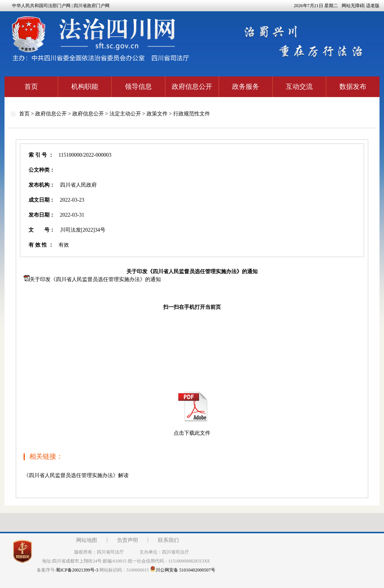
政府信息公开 (192, 87)
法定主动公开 (125, 114)
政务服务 (246, 87)
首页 (31, 87)
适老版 (373, 6)
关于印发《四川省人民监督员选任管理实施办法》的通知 (95, 279)
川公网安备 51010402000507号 (183, 570)
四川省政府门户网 (91, 6)
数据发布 (353, 87)
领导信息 (138, 87)
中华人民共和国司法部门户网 (41, 6)
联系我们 (168, 540)
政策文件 (157, 114)
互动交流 (299, 87)
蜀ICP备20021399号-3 (77, 570)
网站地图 (87, 540)
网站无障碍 (353, 6)
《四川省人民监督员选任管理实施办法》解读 (76, 475)
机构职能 (85, 87)
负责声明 (127, 540)
